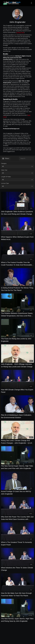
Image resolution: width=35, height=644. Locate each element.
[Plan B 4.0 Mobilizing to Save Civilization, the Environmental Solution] (18, 416)
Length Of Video (6, 177)
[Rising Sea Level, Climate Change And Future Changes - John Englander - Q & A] (18, 442)
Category (4, 163)
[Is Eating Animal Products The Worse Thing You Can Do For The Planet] (18, 289)
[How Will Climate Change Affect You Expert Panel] (18, 391)
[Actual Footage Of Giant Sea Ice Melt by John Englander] (18, 493)
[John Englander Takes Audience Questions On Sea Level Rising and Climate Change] (18, 213)
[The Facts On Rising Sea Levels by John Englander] (18, 340)
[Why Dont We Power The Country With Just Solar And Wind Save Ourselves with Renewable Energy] (18, 518)
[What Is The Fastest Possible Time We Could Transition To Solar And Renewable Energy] (18, 264)
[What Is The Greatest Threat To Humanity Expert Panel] (18, 543)
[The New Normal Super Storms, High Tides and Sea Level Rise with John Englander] (18, 467)
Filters (6, 158)
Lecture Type (5, 183)
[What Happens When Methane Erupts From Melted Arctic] (18, 238)
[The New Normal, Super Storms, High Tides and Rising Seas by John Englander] (18, 620)
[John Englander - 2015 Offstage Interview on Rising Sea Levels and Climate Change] (18, 365)
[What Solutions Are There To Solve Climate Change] (18, 569)
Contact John (20, 33)
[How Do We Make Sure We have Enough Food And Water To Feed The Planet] (18, 594)
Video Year (4, 170)
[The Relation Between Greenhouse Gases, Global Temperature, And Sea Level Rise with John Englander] (18, 315)
